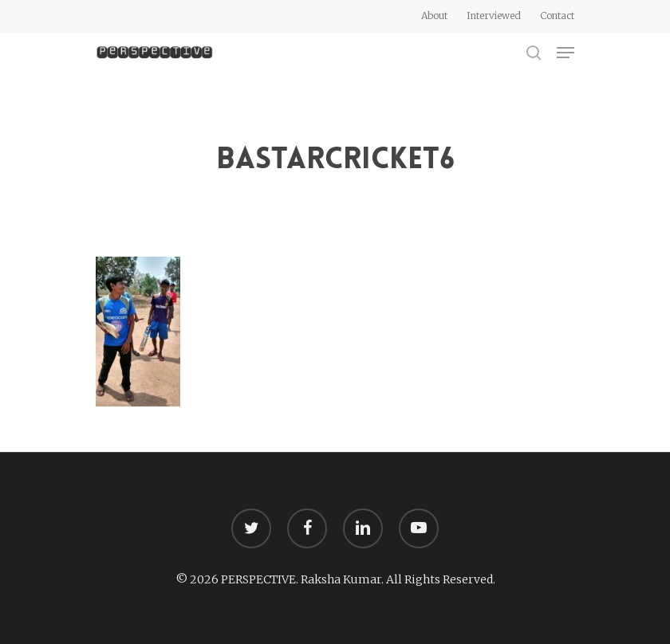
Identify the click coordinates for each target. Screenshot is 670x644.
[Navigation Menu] (566, 53)
